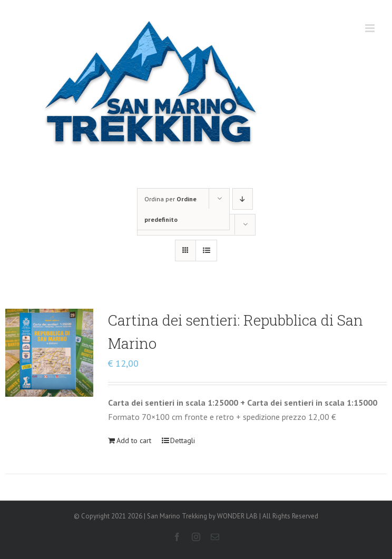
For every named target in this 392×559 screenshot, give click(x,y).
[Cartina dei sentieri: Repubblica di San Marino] (49, 353)
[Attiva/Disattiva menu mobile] (371, 28)
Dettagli (183, 440)
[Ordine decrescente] (243, 199)
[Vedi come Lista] (206, 251)
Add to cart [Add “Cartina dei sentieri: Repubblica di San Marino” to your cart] (134, 440)
